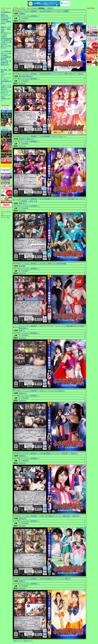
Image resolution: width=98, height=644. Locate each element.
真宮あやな (23, 518)
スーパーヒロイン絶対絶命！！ (29, 16)
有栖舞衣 (22, 14)
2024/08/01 (23, 526)
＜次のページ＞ (28, 641)
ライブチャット (6, 95)
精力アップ (4, 93)
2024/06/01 (23, 588)
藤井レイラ (31, 139)
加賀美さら (23, 139)
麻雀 (2, 72)
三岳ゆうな (23, 393)
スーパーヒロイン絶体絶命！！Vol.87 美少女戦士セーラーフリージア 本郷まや (45, 579)
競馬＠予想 (4, 16)
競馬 (2, 70)
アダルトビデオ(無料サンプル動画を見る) (6, 87)
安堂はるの (29, 76)
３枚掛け (4, 37)
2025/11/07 (23, 146)
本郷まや (22, 581)
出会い (3, 97)
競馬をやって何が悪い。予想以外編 (6, 29)
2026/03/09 (23, 84)
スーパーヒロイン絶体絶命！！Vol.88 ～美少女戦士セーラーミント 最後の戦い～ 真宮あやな (49, 516)
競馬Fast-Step (5, 65)
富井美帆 (22, 266)
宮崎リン (22, 331)
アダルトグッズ (6, 91)
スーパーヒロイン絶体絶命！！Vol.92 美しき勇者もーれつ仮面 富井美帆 (43, 264)
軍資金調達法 (5, 81)
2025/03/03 (23, 401)
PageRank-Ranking (6, 38)
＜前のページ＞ (18, 641)
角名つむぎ (23, 203)
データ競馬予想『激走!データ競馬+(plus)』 (6, 42)
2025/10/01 (23, 211)
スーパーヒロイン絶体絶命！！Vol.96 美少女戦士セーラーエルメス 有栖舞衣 (44, 11)
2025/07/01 (23, 273)
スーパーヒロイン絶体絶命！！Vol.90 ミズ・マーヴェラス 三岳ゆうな (42, 391)
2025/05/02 (23, 338)
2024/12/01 (23, 463)
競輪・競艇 (8, 70)
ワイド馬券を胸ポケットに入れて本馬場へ (6, 53)
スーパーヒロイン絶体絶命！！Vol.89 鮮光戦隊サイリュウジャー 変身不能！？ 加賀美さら (49, 453)
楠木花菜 (22, 76)
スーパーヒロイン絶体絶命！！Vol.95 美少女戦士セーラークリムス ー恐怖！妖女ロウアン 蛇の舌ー (52, 74)
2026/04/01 (23, 21)
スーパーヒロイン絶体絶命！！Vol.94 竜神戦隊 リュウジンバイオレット (43, 136)
